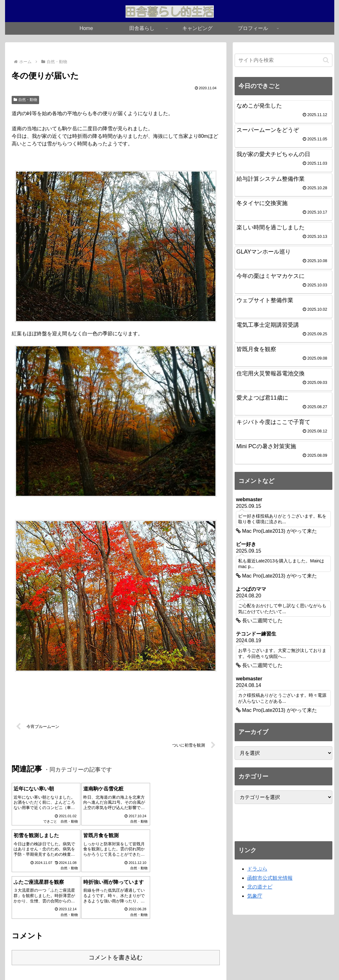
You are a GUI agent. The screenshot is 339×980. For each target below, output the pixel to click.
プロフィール (191, 960)
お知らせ (162, 960)
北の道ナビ (260, 887)
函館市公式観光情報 (270, 878)
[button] (326, 60)
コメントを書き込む (116, 911)
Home (141, 960)
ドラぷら (257, 869)
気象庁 (255, 896)
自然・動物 (26, 100)
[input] (283, 60)
